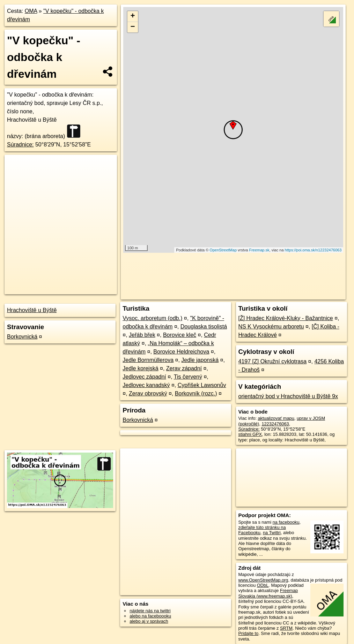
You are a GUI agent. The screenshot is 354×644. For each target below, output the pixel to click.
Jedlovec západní (144, 377)
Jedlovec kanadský (146, 385)
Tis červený (188, 377)
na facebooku (286, 522)
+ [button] (132, 16)
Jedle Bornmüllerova (148, 360)
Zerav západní (184, 368)
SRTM (286, 628)
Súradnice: (20, 145)
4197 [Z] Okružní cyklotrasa (273, 361)
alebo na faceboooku (150, 616)
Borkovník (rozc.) (196, 393)
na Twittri (272, 533)
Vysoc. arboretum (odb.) (152, 318)
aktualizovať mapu (276, 418)
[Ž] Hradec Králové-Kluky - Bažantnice (286, 318)
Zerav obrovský (148, 393)
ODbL (263, 585)
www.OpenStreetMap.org (263, 580)
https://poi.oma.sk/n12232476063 (313, 250)
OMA (31, 11)
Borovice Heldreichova (181, 352)
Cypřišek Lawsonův (202, 385)
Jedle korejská (140, 368)
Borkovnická (22, 337)
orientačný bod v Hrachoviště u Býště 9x (288, 396)
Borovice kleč (180, 335)
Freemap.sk (259, 250)
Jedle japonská (200, 360)
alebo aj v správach (149, 621)
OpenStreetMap (223, 250)
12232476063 (275, 424)
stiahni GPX (250, 434)
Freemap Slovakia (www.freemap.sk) (268, 593)
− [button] (132, 27)
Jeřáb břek (142, 335)
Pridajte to (249, 633)
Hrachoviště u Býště (32, 310)
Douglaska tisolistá (204, 327)
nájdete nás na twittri (150, 611)
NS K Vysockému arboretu (271, 327)
